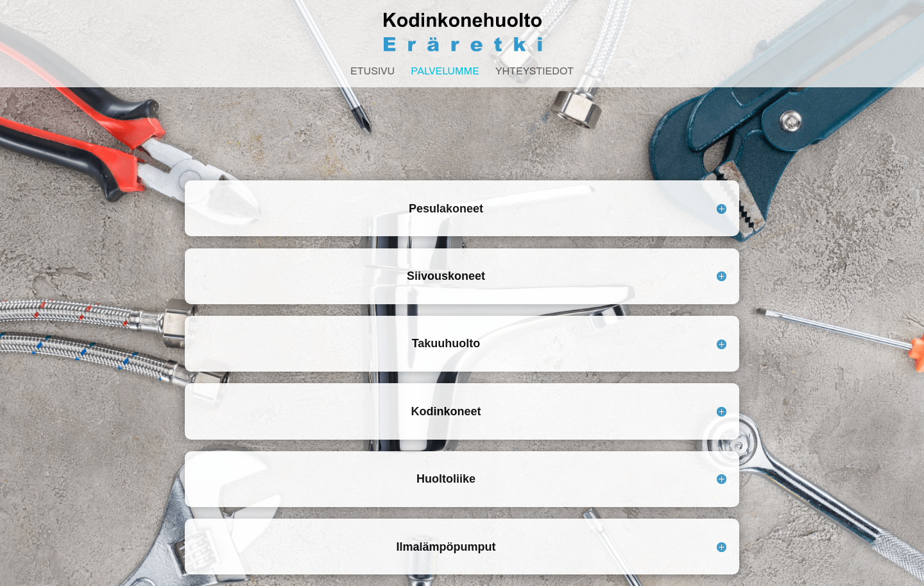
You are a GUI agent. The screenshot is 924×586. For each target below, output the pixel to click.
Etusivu (372, 72)
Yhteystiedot (535, 72)
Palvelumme (445, 72)
